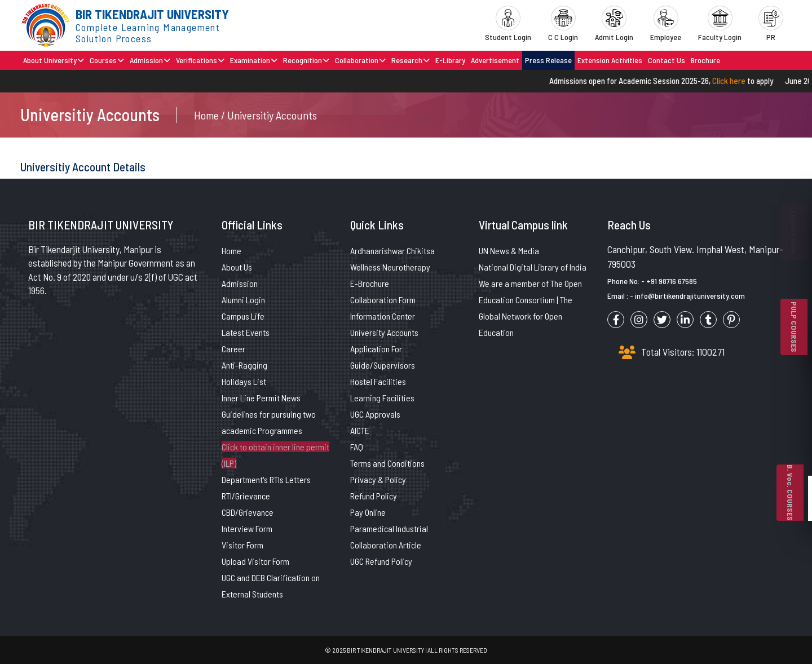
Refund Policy (374, 496)
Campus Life (243, 316)
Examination (254, 60)
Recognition (306, 60)
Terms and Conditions (387, 463)
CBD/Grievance (248, 512)
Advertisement (495, 60)
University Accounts (384, 332)
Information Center (383, 316)
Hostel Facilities (378, 381)
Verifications (200, 60)
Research (411, 60)
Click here (736, 81)
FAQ (357, 447)
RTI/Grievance (246, 496)
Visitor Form (242, 545)
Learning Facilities (382, 398)
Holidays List (244, 381)
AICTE (360, 430)
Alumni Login (243, 300)
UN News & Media (509, 251)
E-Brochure (370, 283)
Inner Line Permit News (261, 398)
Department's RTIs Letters (266, 479)
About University (54, 60)
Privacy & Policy (378, 479)
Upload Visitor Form (255, 561)
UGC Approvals (375, 414)
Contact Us (667, 60)
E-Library (450, 60)
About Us (237, 267)
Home (231, 251)
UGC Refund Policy (381, 561)
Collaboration (360, 60)
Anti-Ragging (244, 365)
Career (233, 349)
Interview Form (247, 528)
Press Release (548, 60)
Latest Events (246, 332)
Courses (107, 60)
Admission (150, 60)
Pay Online (368, 512)
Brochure (705, 60)
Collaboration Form (383, 300)
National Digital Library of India (533, 267)
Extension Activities (610, 60)
